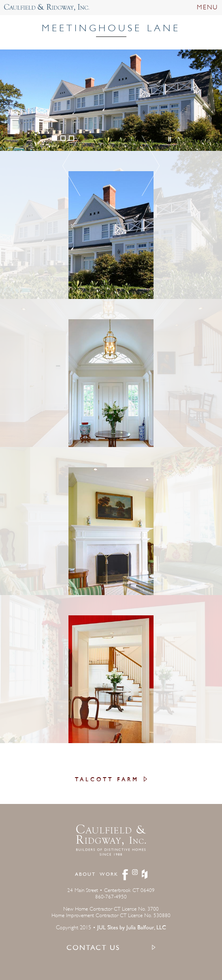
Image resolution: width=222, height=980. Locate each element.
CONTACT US (93, 948)
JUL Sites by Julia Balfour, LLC (132, 928)
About (85, 875)
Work (109, 875)
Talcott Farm (107, 780)
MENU (207, 7)
